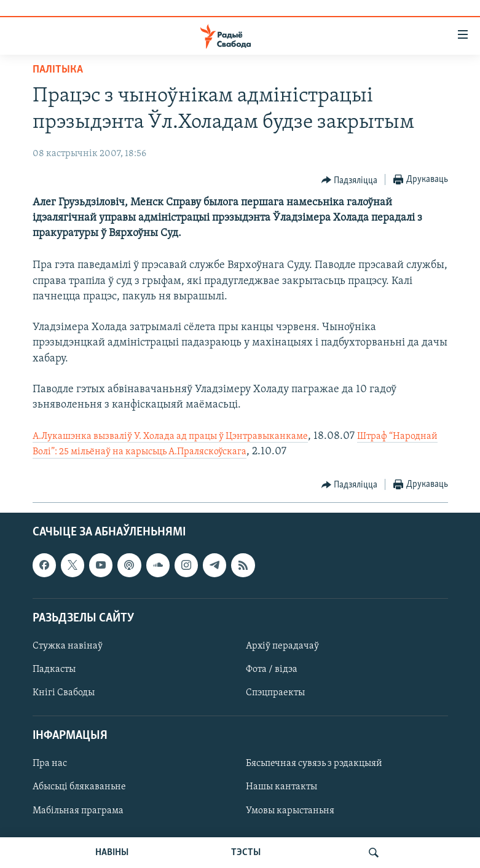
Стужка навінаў (68, 646)
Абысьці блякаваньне (79, 787)
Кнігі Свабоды (64, 693)
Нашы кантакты (281, 787)
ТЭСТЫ (246, 853)
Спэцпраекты (275, 693)
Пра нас (50, 763)
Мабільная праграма (78, 810)
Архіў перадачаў (282, 646)
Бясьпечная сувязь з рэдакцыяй (314, 763)
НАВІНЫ (112, 853)
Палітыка (58, 70)
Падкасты (54, 669)
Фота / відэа (272, 669)
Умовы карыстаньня (290, 810)
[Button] (350, 180)
